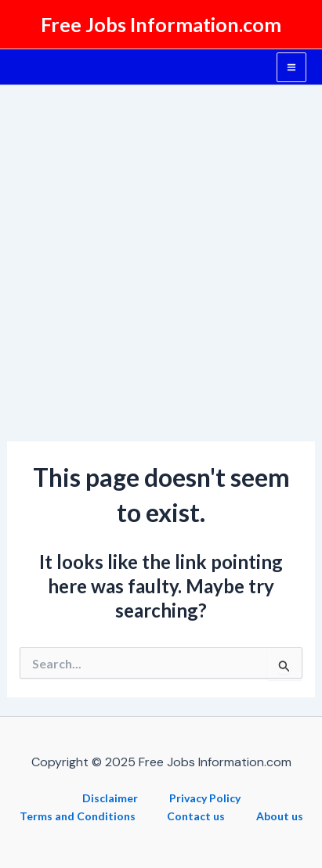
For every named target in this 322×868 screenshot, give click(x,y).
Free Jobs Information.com (161, 24)
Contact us (196, 816)
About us (280, 816)
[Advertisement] (161, 254)
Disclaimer (110, 798)
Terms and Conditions (78, 816)
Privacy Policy (205, 798)
